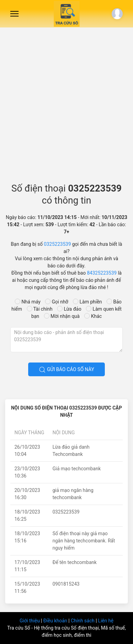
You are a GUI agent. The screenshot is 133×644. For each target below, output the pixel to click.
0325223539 (58, 244)
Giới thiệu (30, 621)
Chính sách (83, 621)
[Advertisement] (66, 102)
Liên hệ (106, 621)
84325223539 (102, 273)
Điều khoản (56, 621)
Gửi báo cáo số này (66, 370)
